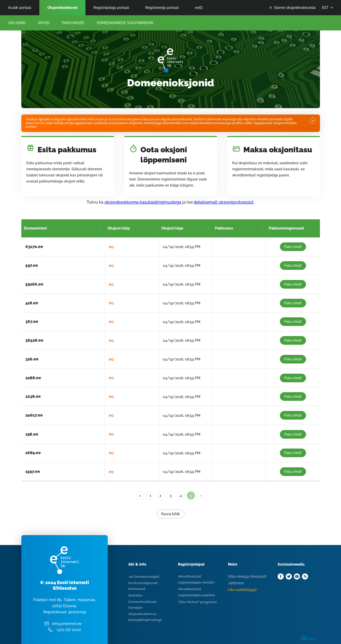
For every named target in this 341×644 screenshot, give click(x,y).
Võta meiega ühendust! (247, 576)
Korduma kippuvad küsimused (143, 586)
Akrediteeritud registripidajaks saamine (196, 592)
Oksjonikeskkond (62, 8)
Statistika (135, 595)
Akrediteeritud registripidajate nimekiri (196, 579)
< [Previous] (140, 496)
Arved (44, 23)
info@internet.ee (67, 624)
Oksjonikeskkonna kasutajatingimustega (145, 617)
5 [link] (191, 496)
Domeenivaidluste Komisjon (142, 605)
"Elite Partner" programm (197, 602)
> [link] (201, 496)
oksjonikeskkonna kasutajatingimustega (143, 202)
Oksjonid (17, 23)
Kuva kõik (171, 514)
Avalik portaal (20, 8)
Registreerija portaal (162, 8)
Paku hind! (293, 247)
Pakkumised (73, 23)
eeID (199, 8)
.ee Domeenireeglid (144, 577)
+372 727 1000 (68, 630)
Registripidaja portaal (111, 8)
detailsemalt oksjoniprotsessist (224, 202)
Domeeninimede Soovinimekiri (125, 23)
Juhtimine (236, 583)
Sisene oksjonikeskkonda (292, 8)
